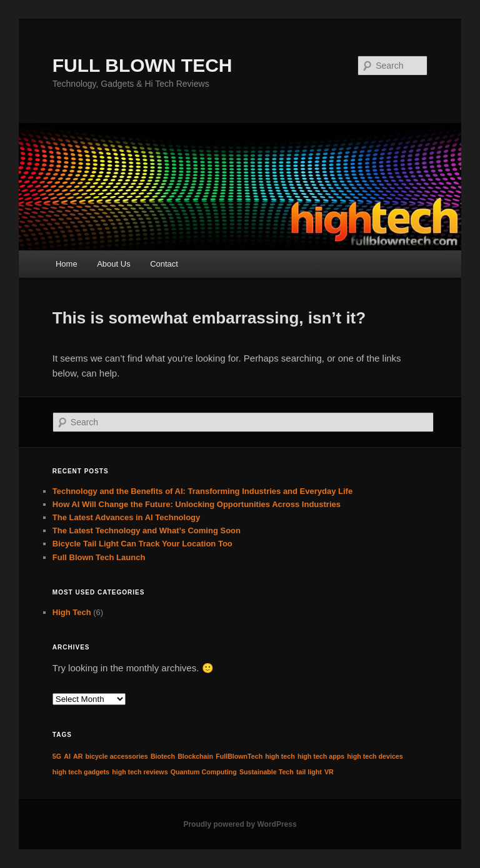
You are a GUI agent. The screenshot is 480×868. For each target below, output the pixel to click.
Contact (164, 264)
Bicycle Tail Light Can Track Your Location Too (142, 544)
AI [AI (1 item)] (67, 756)
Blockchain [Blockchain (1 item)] (195, 756)
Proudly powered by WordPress (240, 824)
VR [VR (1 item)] (329, 772)
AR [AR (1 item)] (78, 756)
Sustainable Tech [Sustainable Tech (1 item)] (267, 772)
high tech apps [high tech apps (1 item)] (321, 756)
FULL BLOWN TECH (142, 65)
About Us (113, 264)
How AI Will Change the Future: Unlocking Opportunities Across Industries (197, 504)
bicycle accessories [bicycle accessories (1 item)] (117, 756)
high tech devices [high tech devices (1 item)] (375, 756)
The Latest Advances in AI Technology (126, 517)
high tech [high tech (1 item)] (280, 756)
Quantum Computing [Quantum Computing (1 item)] (204, 772)
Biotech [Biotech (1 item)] (163, 756)
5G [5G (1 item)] (57, 756)
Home (67, 264)
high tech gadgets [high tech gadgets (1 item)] (81, 772)
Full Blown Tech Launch (99, 557)
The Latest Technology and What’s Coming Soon (147, 530)
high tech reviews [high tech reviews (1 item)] (140, 772)
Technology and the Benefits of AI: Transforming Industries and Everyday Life (202, 491)
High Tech (72, 612)
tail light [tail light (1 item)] (309, 772)
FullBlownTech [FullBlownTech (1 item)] (239, 756)
